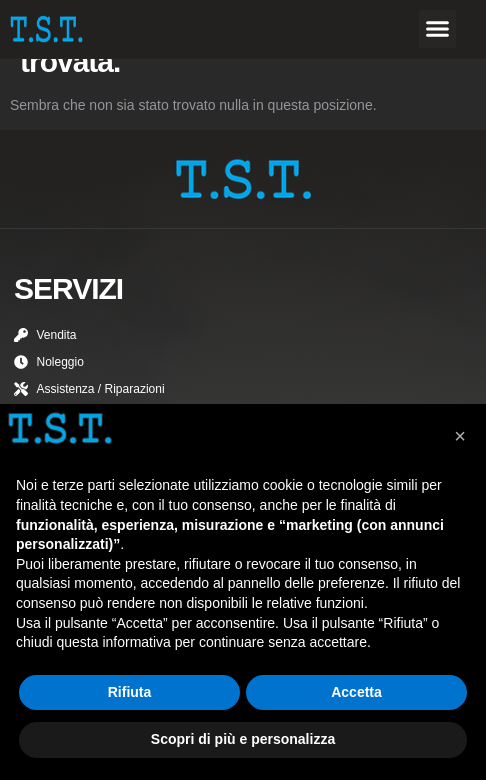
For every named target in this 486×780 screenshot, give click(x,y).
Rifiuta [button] (130, 692)
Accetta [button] (356, 692)
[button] (438, 29)
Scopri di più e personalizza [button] (243, 739)
